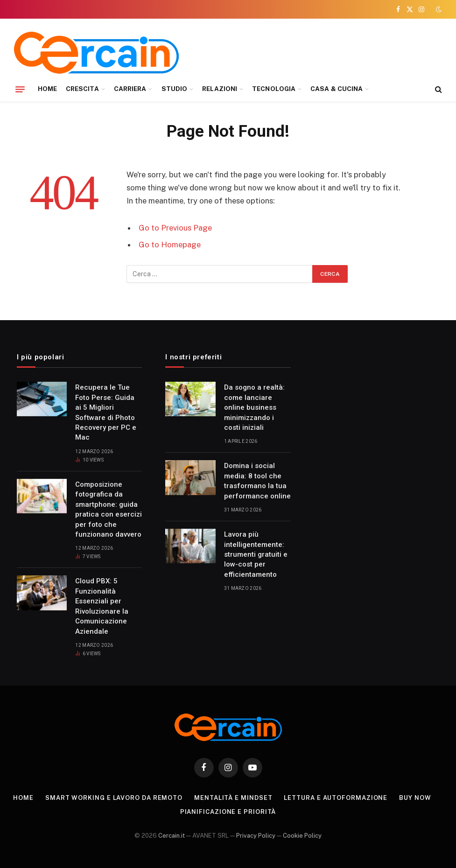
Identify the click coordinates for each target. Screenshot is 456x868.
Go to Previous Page (175, 228)
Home (23, 798)
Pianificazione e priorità (228, 812)
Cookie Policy (302, 836)
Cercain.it (172, 836)
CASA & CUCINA (337, 89)
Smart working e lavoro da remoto (114, 798)
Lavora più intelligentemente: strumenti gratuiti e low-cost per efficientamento (256, 554)
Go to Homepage (170, 245)
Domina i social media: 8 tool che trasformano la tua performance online (257, 481)
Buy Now (415, 798)
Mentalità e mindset (233, 798)
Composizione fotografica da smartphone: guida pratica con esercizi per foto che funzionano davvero (109, 509)
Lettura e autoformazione (336, 798)
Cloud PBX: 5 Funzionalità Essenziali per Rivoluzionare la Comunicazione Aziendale (102, 606)
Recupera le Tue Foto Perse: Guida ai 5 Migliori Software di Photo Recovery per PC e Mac (106, 412)
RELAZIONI (220, 89)
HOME (47, 89)
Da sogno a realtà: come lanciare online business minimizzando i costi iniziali (254, 407)
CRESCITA (82, 89)
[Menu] (20, 89)
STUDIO (174, 89)
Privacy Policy (256, 836)
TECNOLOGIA (274, 89)
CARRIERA (130, 89)
